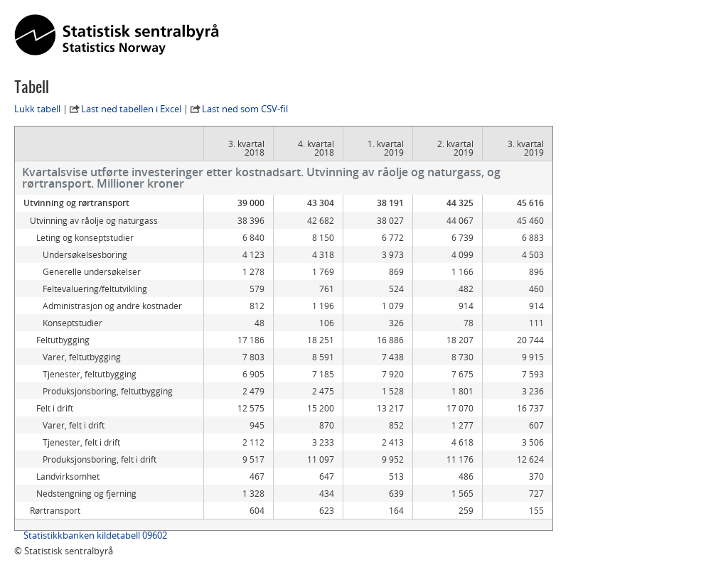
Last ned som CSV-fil (245, 109)
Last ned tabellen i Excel (131, 109)
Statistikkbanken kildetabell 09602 (95, 535)
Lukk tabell (37, 109)
